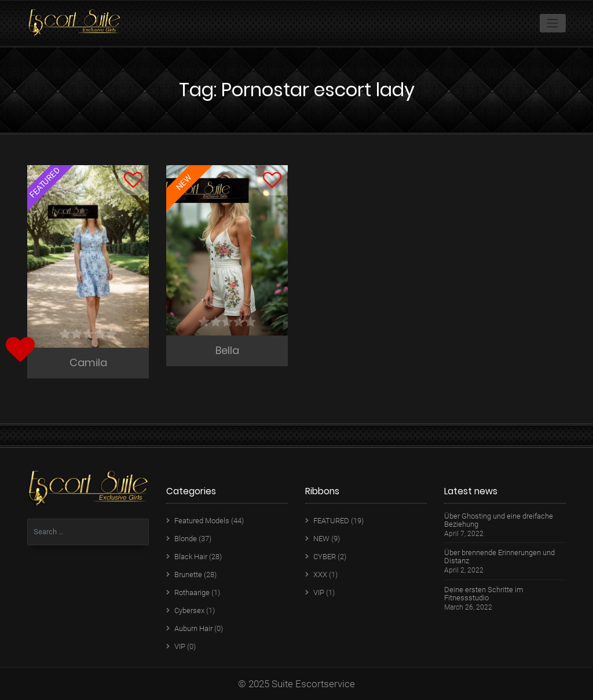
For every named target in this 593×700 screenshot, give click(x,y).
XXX (320, 575)
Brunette (188, 575)
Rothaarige (192, 593)
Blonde (186, 539)
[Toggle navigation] (553, 23)
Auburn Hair (193, 628)
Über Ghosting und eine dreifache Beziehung (499, 520)
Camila (88, 362)
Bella (227, 350)
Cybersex (189, 610)
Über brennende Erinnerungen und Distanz (499, 557)
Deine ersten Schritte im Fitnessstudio (484, 594)
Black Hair (191, 557)
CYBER (325, 557)
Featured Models (202, 521)
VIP (180, 646)
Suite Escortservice (313, 684)
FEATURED (331, 521)
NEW (321, 539)
